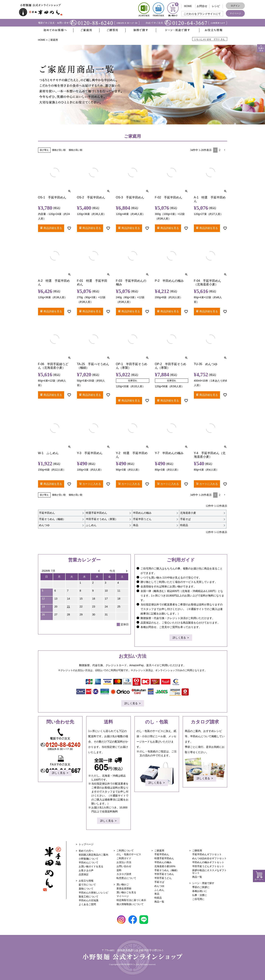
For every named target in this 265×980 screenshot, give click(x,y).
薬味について (86, 889)
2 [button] (220, 150)
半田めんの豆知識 (89, 900)
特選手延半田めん (164, 858)
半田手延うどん (163, 878)
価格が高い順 (75, 150)
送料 (119, 870)
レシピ (216, 6)
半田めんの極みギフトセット (208, 862)
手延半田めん (162, 854)
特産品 (158, 898)
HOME (188, 6)
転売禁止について (126, 878)
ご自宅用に (198, 899)
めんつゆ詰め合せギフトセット (209, 858)
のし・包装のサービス (129, 854)
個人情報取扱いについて (130, 904)
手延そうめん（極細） (167, 870)
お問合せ (202, 6)
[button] (225, 150)
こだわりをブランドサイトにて (202, 14)
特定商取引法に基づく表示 (131, 900)
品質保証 (84, 874)
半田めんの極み (163, 862)
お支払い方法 (124, 862)
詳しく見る (179, 638)
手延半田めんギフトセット (207, 854)
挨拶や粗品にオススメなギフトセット (209, 872)
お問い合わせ (124, 866)
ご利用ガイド (124, 858)
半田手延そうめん (164, 874)
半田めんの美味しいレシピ (93, 893)
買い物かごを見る (126, 892)
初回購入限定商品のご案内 (93, 855)
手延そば (159, 882)
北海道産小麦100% (165, 866)
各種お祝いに (200, 891)
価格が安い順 (59, 150)
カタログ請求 (124, 874)
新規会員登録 (124, 888)
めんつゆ (159, 886)
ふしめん (159, 890)
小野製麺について (89, 859)
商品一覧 (159, 902)
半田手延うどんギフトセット (208, 866)
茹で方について (87, 885)
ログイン (235, 6)
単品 (157, 894)
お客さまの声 (86, 870)
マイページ (235, 13)
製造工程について (89, 897)
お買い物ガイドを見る (91, 866)
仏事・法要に (200, 895)
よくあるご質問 (87, 904)
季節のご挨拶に (201, 887)
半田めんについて (89, 862)
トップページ (86, 844)
